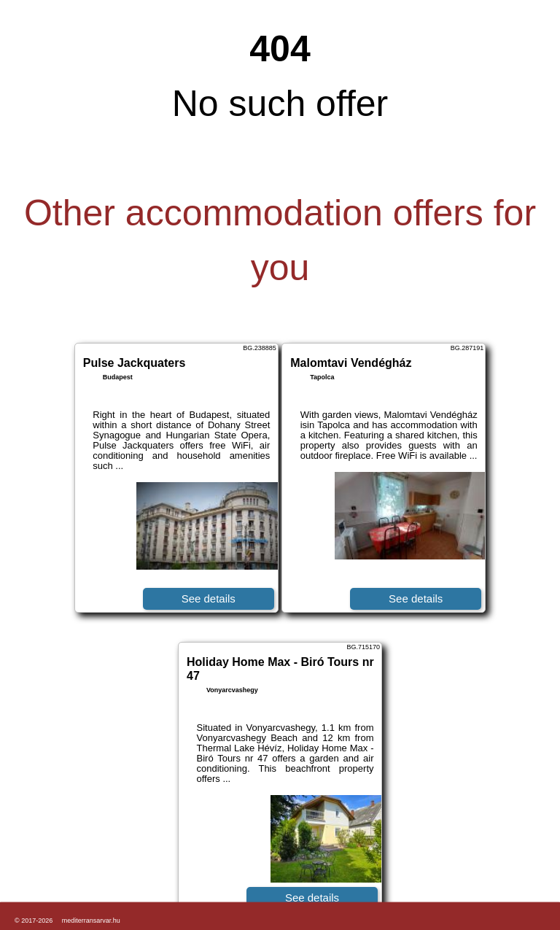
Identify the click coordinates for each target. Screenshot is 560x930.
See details (209, 598)
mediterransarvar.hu (91, 921)
